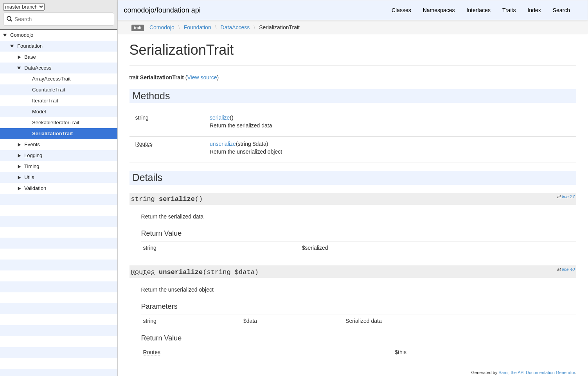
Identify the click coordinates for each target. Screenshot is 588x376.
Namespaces (439, 10)
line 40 (568, 269)
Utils (29, 177)
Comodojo (22, 35)
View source (202, 77)
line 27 (568, 197)
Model (39, 112)
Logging (33, 155)
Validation (35, 188)
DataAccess (38, 68)
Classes (401, 10)
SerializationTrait (52, 133)
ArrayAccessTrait (51, 79)
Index (534, 10)
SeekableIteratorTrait (56, 123)
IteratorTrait (45, 101)
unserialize (223, 144)
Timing (32, 166)
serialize (220, 118)
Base (30, 57)
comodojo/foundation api (162, 10)
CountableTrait (49, 90)
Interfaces (478, 10)
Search (561, 10)
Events (32, 144)
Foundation (30, 46)
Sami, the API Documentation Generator (537, 372)
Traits (509, 10)
